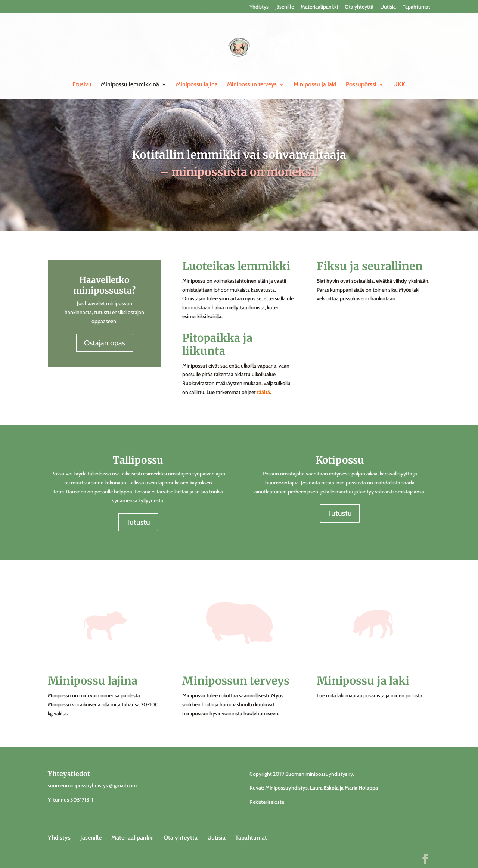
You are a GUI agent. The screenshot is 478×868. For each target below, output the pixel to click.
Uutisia (388, 7)
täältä (263, 392)
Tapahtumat (416, 7)
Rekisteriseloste (267, 802)
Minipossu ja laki (315, 85)
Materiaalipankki (319, 7)
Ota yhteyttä (359, 7)
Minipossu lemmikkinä (130, 85)
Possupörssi (361, 85)
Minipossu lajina (197, 85)
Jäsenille (285, 7)
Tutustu (138, 522)
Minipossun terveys (252, 85)
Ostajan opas (105, 343)
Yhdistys (259, 7)
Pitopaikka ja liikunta (217, 344)
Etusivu (82, 85)
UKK (399, 85)
